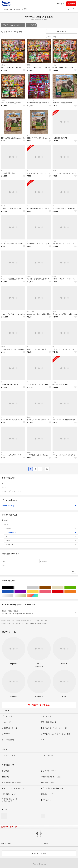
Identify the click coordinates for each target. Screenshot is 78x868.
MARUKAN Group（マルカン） (13, 25)
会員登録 (71, 4)
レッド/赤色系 (63, 592)
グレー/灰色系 (38, 588)
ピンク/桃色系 (51, 592)
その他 (3, 206)
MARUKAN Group (39, 506)
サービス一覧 (6, 844)
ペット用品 (31, 25)
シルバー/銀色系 (13, 596)
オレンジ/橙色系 (76, 592)
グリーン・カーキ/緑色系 (76, 588)
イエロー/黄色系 (38, 592)
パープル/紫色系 (26, 592)
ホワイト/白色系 (26, 588)
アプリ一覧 (44, 844)
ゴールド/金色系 (26, 596)
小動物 (3, 65)
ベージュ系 (63, 588)
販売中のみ (7, 32)
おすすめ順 (18, 32)
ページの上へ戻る (39, 853)
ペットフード (30, 100)
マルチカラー (38, 596)
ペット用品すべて (41, 532)
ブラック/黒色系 (13, 588)
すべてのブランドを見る (39, 705)
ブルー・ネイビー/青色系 (13, 592)
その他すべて (40, 524)
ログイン (60, 4)
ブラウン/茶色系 (51, 588)
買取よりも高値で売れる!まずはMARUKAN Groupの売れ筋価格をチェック (39, 612)
